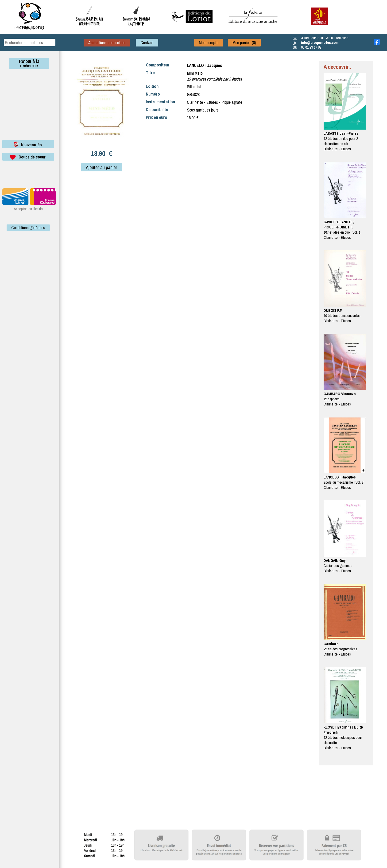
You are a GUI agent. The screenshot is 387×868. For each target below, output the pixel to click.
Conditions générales (28, 228)
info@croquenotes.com (320, 42)
